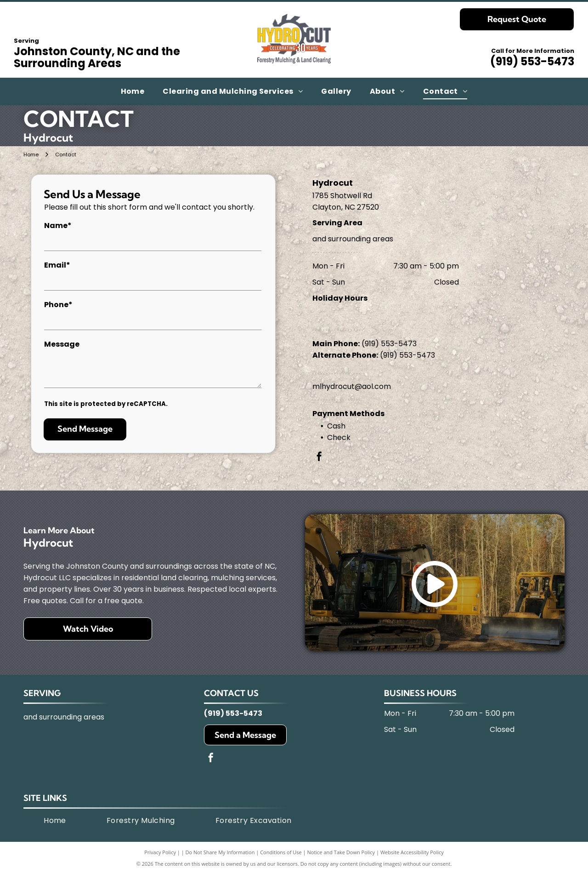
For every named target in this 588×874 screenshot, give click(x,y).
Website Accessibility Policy (412, 852)
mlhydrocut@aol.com (352, 386)
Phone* (58, 305)
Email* (57, 265)
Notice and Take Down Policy (341, 852)
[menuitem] (133, 91)
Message (62, 344)
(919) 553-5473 (532, 61)
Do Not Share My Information (220, 852)
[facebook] (319, 458)
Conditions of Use (281, 852)
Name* (58, 226)
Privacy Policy (160, 852)
